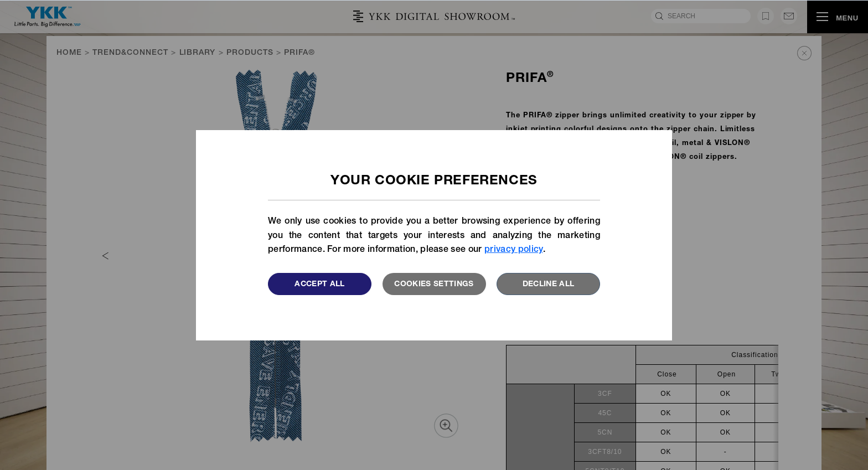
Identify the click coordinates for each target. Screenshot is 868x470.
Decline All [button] (549, 285)
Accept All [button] (320, 285)
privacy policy (513, 250)
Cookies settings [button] (434, 285)
